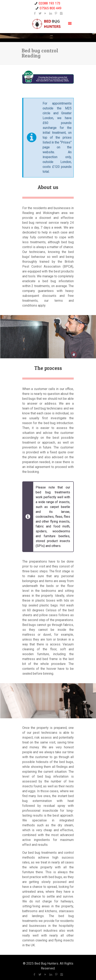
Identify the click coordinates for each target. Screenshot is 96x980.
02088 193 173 (50, 3)
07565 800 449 (51, 8)
